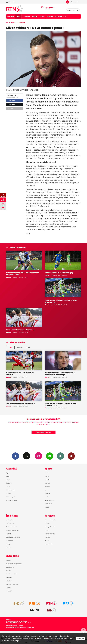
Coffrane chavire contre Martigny (59, 273)
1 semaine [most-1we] (19, 347)
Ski (46, 490)
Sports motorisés (49, 500)
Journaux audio (10, 490)
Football (22, 23)
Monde (8, 480)
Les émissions (10, 520)
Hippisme (47, 493)
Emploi (47, 541)
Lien (10, 108)
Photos (35, 16)
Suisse (8, 476)
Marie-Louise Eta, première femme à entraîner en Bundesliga (60, 374)
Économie (9, 483)
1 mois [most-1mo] (28, 347)
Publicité (8, 570)
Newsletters (50, 456)
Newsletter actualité (12, 500)
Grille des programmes (12, 530)
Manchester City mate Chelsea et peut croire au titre (61, 301)
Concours (9, 547)
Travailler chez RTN (11, 574)
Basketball (48, 480)
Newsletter (9, 591)
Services (50, 16)
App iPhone (60, 456)
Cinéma (47, 523)
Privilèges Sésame (50, 527)
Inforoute (47, 537)
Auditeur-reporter (72, 2)
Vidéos (42, 16)
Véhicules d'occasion (50, 520)
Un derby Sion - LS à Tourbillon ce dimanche (20, 374)
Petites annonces (49, 534)
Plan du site (28, 623)
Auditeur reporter (11, 497)
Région (8, 473)
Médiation (9, 581)
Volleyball (47, 483)
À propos (8, 560)
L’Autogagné (9, 541)
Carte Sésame (10, 567)
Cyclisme (47, 487)
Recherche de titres (12, 527)
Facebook (15, 456)
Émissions (26, 16)
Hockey (47, 476)
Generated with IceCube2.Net (26, 627)
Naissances (9, 534)
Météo (47, 530)
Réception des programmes (14, 564)
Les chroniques (10, 523)
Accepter (81, 638)
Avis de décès (48, 544)
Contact (8, 588)
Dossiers (8, 493)
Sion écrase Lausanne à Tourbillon (20, 330)
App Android (71, 456)
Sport (18, 16)
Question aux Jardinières (13, 537)
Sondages (9, 544)
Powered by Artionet (12, 627)
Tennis (46, 497)
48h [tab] (10, 347)
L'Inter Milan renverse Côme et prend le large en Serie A (23, 274)
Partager (11, 100)
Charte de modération (12, 584)
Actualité (11, 16)
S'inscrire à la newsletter (43, 432)
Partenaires (9, 577)
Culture (8, 487)
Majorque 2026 (61, 16)
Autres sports (48, 504)
